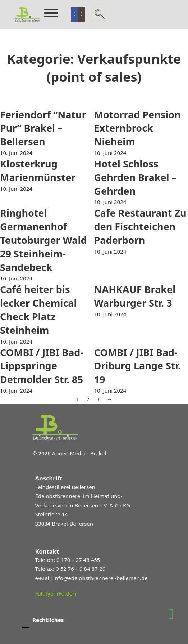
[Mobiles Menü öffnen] (25, 628)
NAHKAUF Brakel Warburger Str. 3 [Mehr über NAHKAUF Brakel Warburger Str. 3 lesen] (135, 296)
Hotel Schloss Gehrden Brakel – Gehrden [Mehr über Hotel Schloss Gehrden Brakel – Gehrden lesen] (136, 177)
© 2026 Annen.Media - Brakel (69, 453)
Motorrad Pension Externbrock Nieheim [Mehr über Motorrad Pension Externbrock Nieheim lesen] (137, 128)
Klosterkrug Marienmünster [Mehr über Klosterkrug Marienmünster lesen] (38, 171)
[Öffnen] (51, 13)
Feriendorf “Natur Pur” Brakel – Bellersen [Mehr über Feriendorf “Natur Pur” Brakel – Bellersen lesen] (43, 128)
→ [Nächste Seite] (109, 399)
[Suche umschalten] (100, 14)
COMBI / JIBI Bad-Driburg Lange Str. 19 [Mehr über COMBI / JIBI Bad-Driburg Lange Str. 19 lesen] (137, 366)
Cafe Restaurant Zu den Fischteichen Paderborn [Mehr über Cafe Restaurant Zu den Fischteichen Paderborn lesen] (140, 226)
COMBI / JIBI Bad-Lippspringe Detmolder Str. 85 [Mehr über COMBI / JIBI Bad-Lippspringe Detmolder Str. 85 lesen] (42, 366)
